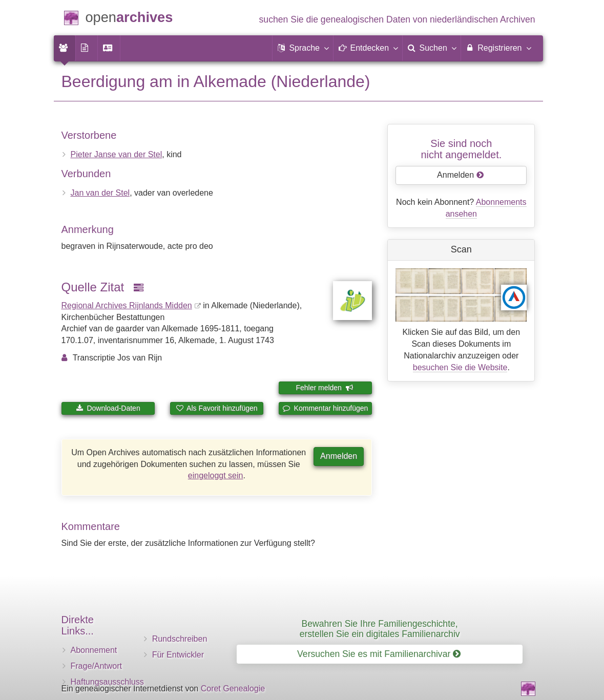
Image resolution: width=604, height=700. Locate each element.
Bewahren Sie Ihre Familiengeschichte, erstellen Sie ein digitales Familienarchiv (380, 629)
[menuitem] (65, 48)
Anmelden (339, 456)
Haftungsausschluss (107, 682)
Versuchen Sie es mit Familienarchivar (379, 654)
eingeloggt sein (216, 475)
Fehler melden (324, 388)
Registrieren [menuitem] (498, 48)
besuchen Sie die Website (460, 367)
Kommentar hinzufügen (326, 408)
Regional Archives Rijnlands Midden (127, 305)
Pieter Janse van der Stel (117, 154)
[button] (303, 48)
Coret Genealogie (233, 688)
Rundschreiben (180, 639)
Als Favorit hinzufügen (217, 408)
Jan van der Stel (100, 193)
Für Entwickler (178, 655)
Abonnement (94, 650)
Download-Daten (108, 408)
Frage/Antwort (96, 666)
